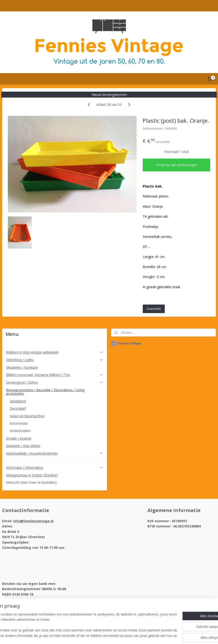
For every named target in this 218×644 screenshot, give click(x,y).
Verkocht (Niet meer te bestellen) (31, 482)
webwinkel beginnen (120, 635)
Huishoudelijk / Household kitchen (55, 453)
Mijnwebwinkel (162, 635)
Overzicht (154, 309)
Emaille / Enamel (19, 438)
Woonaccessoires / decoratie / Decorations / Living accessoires (55, 392)
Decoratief (18, 408)
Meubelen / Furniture (22, 367)
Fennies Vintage (126, 343)
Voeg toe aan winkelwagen (177, 165)
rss (102, 635)
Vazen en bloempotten (27, 416)
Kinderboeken (20, 431)
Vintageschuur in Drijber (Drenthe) (32, 475)
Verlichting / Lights (55, 360)
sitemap (92, 635)
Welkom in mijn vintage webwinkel (55, 352)
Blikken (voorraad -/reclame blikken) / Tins (55, 375)
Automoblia (19, 423)
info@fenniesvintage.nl (33, 521)
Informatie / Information (55, 468)
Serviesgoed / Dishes (55, 382)
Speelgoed (18, 401)
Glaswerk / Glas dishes (23, 446)
